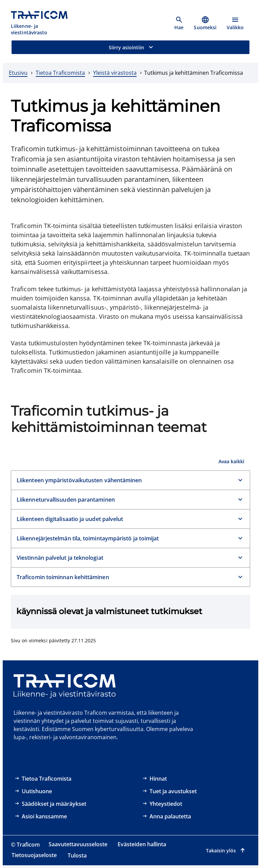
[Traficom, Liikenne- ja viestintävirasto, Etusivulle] (43, 23)
